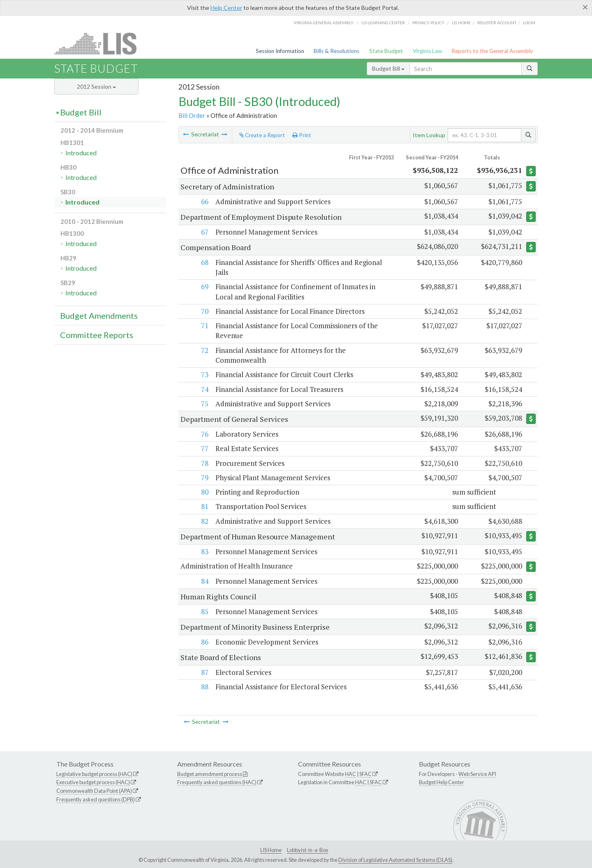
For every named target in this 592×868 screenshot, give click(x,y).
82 (204, 521)
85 (204, 611)
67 (204, 232)
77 (204, 448)
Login (529, 23)
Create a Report (262, 135)
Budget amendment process (210, 774)
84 (204, 581)
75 (204, 404)
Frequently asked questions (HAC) (217, 783)
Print (302, 135)
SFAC (365, 774)
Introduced (81, 153)
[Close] (585, 7)
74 (204, 389)
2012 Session (96, 86)
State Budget (386, 51)
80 (204, 492)
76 (204, 434)
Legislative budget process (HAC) (94, 774)
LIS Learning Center (383, 23)
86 (204, 642)
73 (204, 374)
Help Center (226, 8)
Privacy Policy (428, 23)
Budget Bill (388, 68)
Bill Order (192, 115)
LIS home (461, 23)
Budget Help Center (442, 783)
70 (204, 311)
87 (204, 672)
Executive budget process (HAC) (93, 783)
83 (204, 551)
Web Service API (477, 774)
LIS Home (271, 850)
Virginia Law (427, 51)
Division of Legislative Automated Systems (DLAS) (395, 860)
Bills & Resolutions (336, 51)
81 (204, 506)
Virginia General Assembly (324, 23)
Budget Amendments (99, 315)
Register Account (497, 23)
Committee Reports (97, 335)
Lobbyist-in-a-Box (308, 850)
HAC (350, 774)
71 (204, 326)
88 (204, 687)
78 (204, 463)
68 (204, 262)
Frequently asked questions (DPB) (96, 800)
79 (204, 478)
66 (204, 201)
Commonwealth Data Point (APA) (94, 791)
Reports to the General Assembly (492, 51)
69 (204, 287)
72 (204, 350)
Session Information (280, 51)
